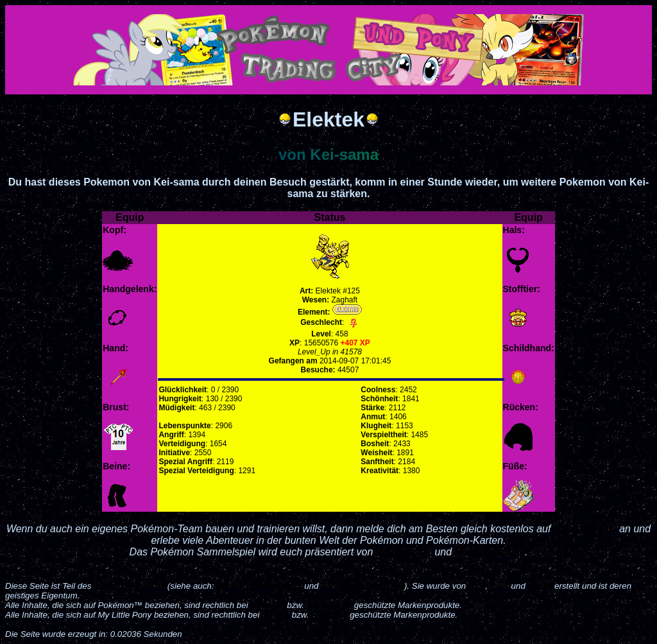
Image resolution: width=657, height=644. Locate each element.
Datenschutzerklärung (363, 586)
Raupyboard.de (490, 552)
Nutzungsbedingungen (259, 586)
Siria (477, 586)
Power (540, 586)
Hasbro (276, 615)
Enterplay (329, 615)
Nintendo (267, 605)
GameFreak (329, 605)
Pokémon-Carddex (129, 586)
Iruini (499, 586)
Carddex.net (404, 552)
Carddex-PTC (585, 529)
